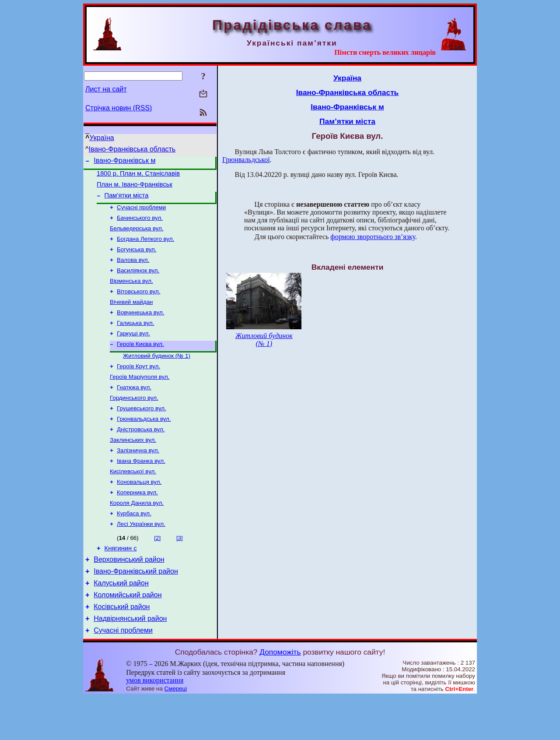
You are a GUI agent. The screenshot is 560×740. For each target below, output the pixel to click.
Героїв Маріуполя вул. (140, 397)
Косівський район (122, 647)
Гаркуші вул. (133, 350)
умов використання (155, 723)
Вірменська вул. (131, 293)
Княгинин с (121, 582)
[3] (180, 570)
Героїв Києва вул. (140, 361)
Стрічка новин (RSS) (119, 108)
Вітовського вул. (138, 305)
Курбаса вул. (134, 545)
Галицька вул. (136, 339)
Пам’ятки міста (127, 201)
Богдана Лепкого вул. (145, 248)
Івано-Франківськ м (124, 162)
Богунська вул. (137, 259)
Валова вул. (133, 270)
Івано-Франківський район (136, 608)
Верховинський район (129, 594)
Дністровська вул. (141, 454)
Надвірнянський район (130, 660)
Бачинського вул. (140, 225)
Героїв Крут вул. (138, 386)
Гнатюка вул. (134, 408)
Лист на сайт (106, 89)
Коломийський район (128, 634)
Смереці (176, 731)
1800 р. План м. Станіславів (138, 176)
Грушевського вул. (142, 431)
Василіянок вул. (138, 282)
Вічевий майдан (131, 316)
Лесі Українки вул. (141, 556)
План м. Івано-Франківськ (135, 188)
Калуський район (121, 621)
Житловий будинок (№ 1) (157, 374)
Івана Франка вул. (141, 488)
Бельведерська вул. (137, 236)
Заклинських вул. (133, 465)
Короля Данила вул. (137, 534)
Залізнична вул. (138, 477)
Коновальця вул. (139, 511)
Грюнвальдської (246, 160)
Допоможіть (280, 695)
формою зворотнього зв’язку (373, 237)
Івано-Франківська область (132, 149)
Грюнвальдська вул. (144, 442)
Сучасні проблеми (141, 213)
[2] (157, 570)
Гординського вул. (134, 420)
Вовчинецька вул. (140, 327)
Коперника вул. (137, 522)
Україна (101, 138)
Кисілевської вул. (133, 499)
